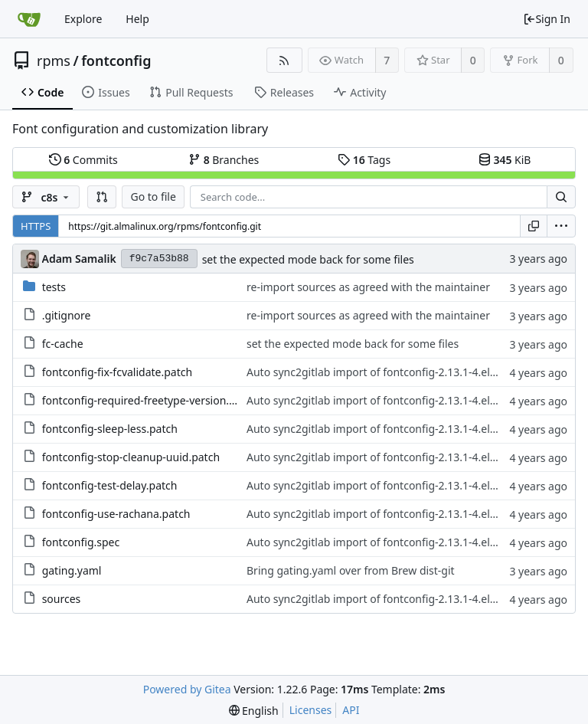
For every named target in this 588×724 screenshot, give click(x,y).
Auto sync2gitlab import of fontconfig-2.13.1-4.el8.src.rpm (392, 372)
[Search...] (561, 197)
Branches (224, 160)
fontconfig (116, 61)
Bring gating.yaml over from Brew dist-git (351, 570)
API (351, 710)
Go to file (153, 197)
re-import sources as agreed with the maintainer (368, 287)
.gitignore (67, 315)
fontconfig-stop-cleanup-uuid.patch (131, 457)
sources (62, 599)
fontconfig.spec (81, 542)
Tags (364, 160)
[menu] (561, 226)
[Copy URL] (534, 226)
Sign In (547, 19)
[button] (102, 197)
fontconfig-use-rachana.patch (116, 514)
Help (137, 19)
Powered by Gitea (187, 689)
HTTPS (36, 226)
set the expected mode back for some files (308, 259)
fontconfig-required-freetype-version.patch (150, 400)
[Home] (29, 19)
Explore (83, 19)
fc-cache (63, 344)
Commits (83, 160)
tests (54, 287)
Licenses (311, 710)
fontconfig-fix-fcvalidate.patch (118, 372)
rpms (54, 61)
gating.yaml (72, 570)
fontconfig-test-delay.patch (110, 485)
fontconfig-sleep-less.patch (110, 429)
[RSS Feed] (284, 60)
